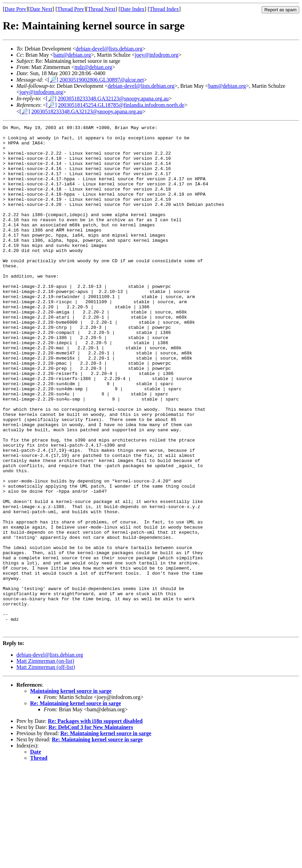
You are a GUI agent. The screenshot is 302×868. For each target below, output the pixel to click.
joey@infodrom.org (156, 55)
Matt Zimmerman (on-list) (45, 762)
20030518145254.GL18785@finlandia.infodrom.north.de (121, 105)
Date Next (41, 9)
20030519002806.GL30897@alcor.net (102, 80)
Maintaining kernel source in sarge (71, 792)
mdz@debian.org (93, 67)
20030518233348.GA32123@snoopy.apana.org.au (113, 99)
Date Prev (15, 9)
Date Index (133, 9)
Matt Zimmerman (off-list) (46, 768)
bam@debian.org (72, 55)
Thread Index (164, 9)
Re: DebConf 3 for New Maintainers (91, 829)
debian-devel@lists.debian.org (109, 49)
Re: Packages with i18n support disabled (95, 822)
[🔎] (53, 80)
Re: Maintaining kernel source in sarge (76, 805)
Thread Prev (71, 9)
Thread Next (102, 9)
